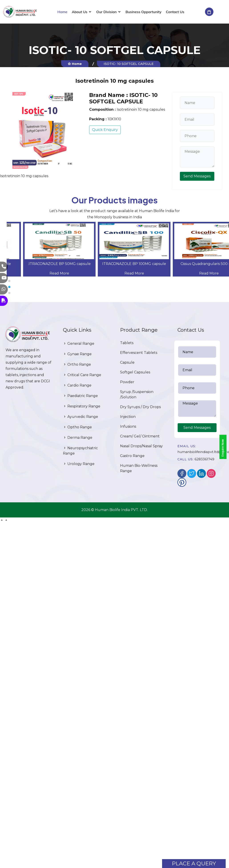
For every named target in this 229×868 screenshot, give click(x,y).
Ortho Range (77, 364)
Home (62, 12)
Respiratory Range (82, 406)
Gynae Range (77, 354)
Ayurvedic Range (80, 417)
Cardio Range (77, 385)
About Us (80, 12)
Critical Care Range (82, 375)
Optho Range (77, 427)
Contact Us (175, 12)
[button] (118, 281)
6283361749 (204, 459)
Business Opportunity (144, 12)
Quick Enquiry (105, 130)
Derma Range (78, 438)
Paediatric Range (80, 396)
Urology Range (79, 464)
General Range (79, 344)
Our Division (106, 12)
